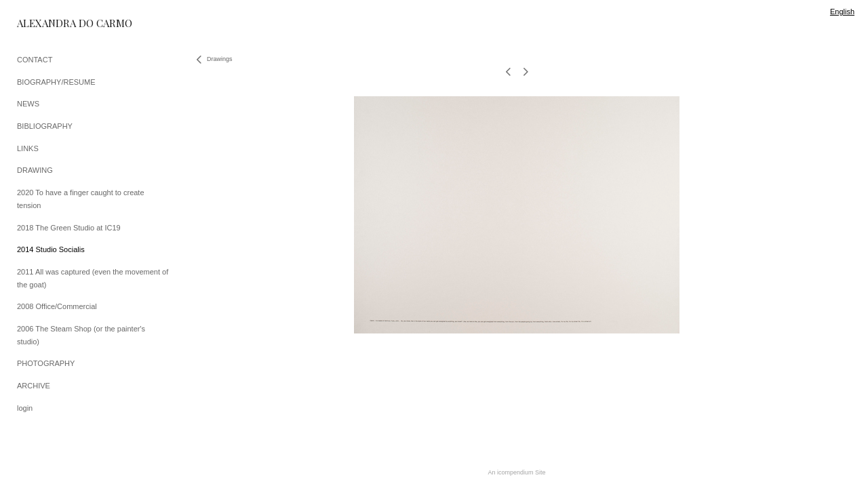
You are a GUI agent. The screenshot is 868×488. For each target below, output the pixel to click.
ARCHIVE (34, 386)
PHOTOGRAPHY (46, 363)
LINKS (28, 148)
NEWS (28, 104)
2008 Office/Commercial (57, 306)
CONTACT (35, 60)
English (842, 12)
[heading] (51, 23)
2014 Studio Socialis (51, 249)
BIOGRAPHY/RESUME (56, 82)
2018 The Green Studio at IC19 (69, 228)
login (25, 408)
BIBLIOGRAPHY (45, 126)
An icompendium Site (516, 472)
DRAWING (35, 170)
